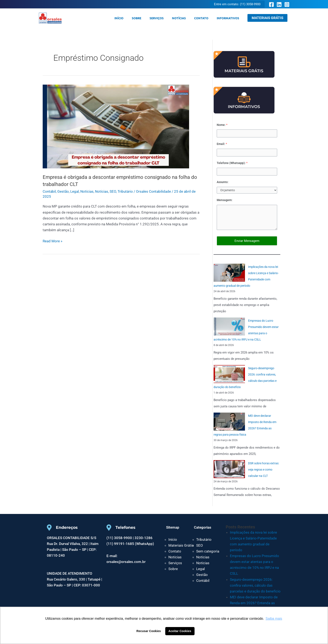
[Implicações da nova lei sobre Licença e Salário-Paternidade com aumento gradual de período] (229, 274)
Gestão (63, 191)
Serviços (165, 18)
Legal (75, 191)
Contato (205, 18)
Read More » (53, 241)
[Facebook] (271, 5)
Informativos (229, 18)
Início (133, 18)
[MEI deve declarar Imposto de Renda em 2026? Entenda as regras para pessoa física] (229, 423)
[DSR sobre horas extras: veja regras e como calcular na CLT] (229, 470)
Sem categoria (208, 552)
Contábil (49, 191)
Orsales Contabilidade (76, 18)
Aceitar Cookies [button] (180, 631)
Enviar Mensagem (247, 242)
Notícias (185, 18)
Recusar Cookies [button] (149, 631)
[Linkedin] (279, 5)
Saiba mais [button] (274, 619)
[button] (237, 4)
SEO (113, 191)
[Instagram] (287, 5)
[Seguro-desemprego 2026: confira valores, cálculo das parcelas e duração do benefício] (229, 375)
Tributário (125, 191)
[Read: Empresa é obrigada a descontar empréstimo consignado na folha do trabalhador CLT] (116, 126)
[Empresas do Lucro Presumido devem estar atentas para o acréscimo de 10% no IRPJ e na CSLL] (229, 328)
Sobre (148, 18)
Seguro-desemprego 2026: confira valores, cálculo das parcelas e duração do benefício (255, 586)
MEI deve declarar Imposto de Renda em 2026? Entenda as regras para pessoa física (254, 604)
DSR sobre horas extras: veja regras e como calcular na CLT (263, 470)
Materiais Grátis (181, 546)
